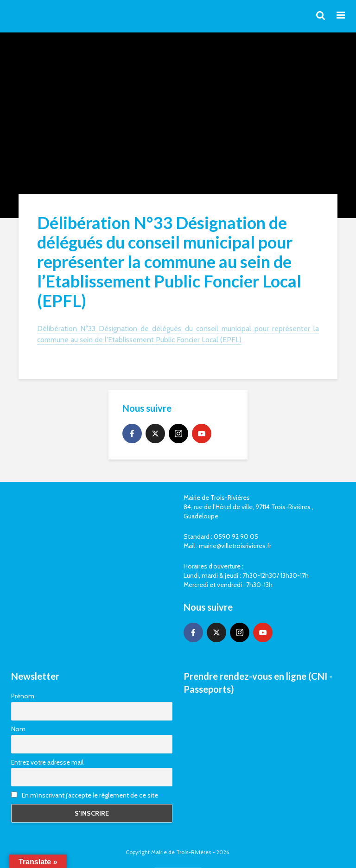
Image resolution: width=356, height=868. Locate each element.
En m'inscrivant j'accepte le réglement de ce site (85, 795)
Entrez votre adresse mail (47, 762)
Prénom (23, 696)
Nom (18, 729)
